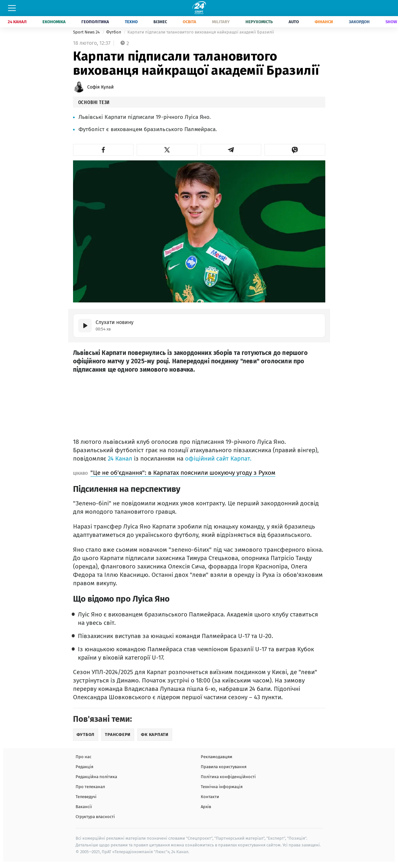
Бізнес (160, 22)
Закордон (359, 22)
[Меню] (12, 8)
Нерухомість (259, 22)
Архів (206, 807)
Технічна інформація (222, 787)
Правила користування (224, 767)
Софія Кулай (100, 87)
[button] (103, 150)
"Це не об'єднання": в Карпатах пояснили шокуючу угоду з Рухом (183, 473)
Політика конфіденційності (228, 777)
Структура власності (95, 817)
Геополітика (95, 22)
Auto (294, 22)
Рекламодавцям (217, 757)
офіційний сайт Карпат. (218, 458)
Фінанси (324, 22)
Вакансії (84, 807)
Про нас (83, 757)
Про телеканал (90, 787)
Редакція (84, 767)
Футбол (114, 32)
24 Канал (17, 22)
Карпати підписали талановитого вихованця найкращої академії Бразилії (201, 32)
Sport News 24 (87, 32)
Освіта (190, 22)
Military (221, 22)
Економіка (54, 22)
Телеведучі (86, 797)
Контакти (210, 797)
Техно (131, 22)
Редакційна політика (96, 777)
